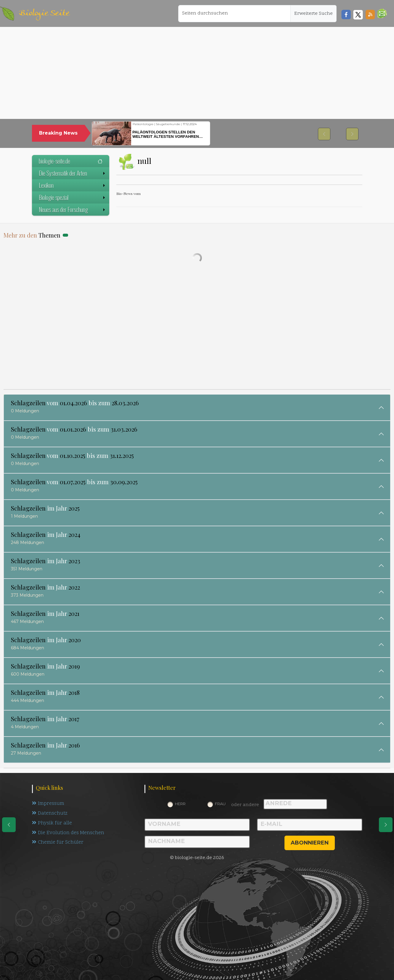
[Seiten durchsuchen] (234, 14)
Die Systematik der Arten (73, 173)
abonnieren (310, 843)
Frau (220, 804)
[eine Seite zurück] (9, 825)
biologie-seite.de (71, 161)
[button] (382, 13)
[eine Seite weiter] (386, 825)
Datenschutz (50, 813)
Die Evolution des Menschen (68, 833)
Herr (180, 804)
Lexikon (73, 185)
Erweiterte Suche (313, 14)
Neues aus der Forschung (73, 209)
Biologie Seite (44, 13)
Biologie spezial (73, 197)
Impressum (48, 804)
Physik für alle (52, 823)
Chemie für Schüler (58, 843)
